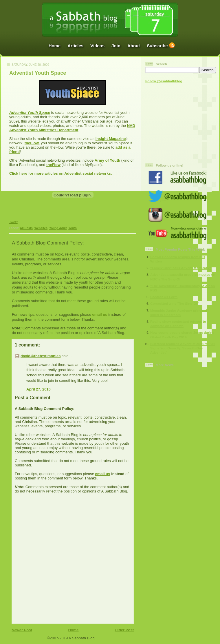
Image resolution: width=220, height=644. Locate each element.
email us (100, 314)
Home (55, 46)
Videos (97, 46)
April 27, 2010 (38, 389)
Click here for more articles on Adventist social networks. (60, 173)
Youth (73, 228)
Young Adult (58, 228)
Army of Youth (107, 160)
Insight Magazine (111, 139)
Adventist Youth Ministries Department (44, 130)
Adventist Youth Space (38, 73)
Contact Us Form (164, 297)
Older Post (124, 630)
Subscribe (157, 46)
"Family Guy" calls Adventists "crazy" (181, 268)
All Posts (26, 228)
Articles (75, 46)
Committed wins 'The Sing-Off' (175, 303)
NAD (131, 126)
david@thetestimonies (41, 356)
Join (116, 46)
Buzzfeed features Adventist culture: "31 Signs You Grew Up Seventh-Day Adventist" (183, 348)
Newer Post (22, 630)
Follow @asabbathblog (164, 81)
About (134, 46)
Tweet (13, 222)
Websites (41, 228)
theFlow (32, 143)
